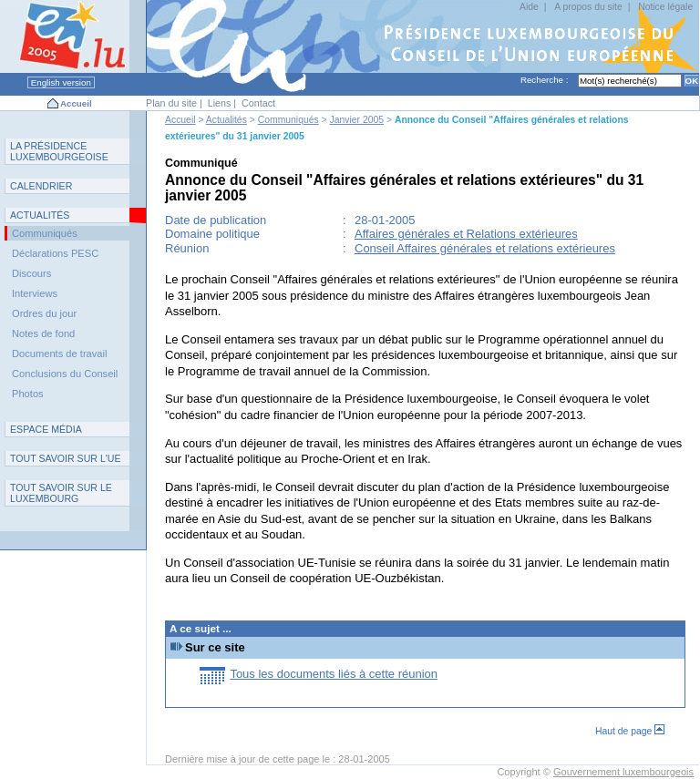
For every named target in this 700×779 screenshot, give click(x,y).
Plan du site (171, 103)
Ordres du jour (44, 313)
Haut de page (630, 731)
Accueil (76, 103)
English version (61, 82)
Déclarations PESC (55, 253)
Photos (28, 394)
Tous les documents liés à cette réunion (334, 674)
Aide (529, 7)
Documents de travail (60, 354)
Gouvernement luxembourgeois (623, 772)
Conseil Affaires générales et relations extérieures (485, 248)
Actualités (226, 120)
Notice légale (665, 7)
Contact (258, 103)
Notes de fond (43, 333)
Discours (31, 273)
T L (61, 493)
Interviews (35, 293)
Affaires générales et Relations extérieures (466, 234)
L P (59, 151)
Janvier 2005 (357, 120)
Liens (220, 103)
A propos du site (588, 7)
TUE (66, 458)
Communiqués (288, 120)
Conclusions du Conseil (65, 374)
